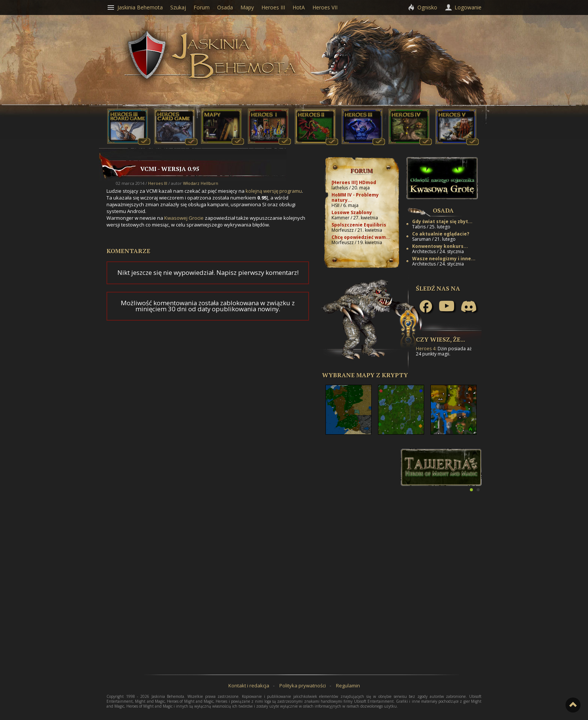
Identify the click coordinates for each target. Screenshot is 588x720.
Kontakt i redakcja (249, 685)
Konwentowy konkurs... (440, 246)
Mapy (247, 7)
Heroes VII (325, 7)
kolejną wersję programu (274, 191)
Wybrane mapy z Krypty (365, 375)
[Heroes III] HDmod (354, 182)
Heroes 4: (426, 349)
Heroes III (158, 183)
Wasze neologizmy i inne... (444, 259)
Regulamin (348, 685)
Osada (443, 210)
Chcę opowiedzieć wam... (361, 237)
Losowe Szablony (352, 212)
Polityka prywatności (303, 685)
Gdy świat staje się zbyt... (442, 221)
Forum (362, 171)
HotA (299, 7)
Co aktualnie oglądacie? (441, 234)
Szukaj (178, 7)
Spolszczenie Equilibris (359, 225)
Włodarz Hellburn (201, 183)
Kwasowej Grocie (184, 218)
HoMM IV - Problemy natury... (355, 197)
